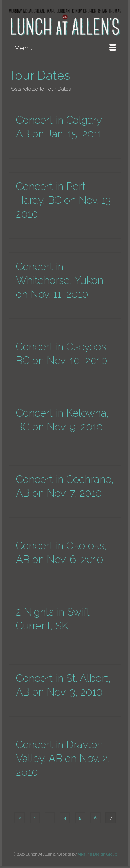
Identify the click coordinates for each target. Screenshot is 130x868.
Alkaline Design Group (97, 854)
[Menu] (65, 48)
